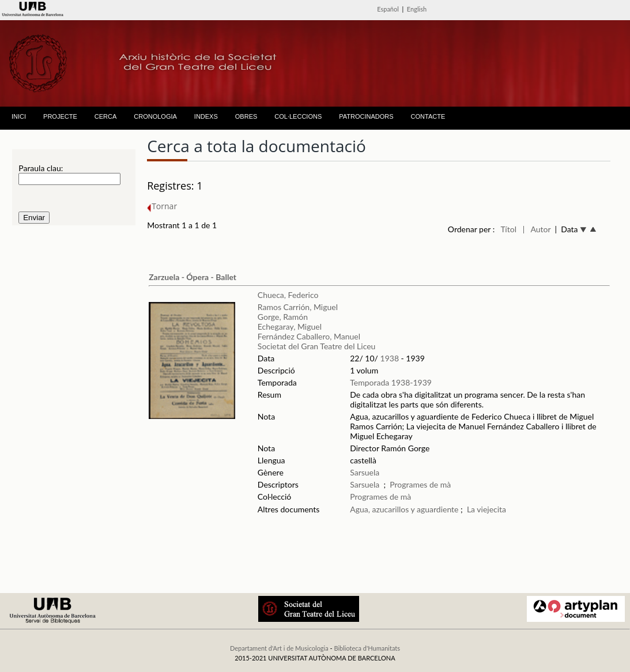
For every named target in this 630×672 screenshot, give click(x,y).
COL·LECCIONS (298, 116)
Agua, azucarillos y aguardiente (404, 509)
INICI (19, 116)
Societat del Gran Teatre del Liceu (317, 346)
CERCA (106, 116)
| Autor (537, 229)
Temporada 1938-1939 (391, 382)
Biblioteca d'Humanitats (367, 648)
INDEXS (206, 116)
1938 (390, 358)
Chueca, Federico (288, 295)
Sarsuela (365, 472)
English (417, 9)
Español (388, 9)
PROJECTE (60, 116)
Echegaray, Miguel (290, 326)
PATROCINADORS (366, 116)
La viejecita (486, 509)
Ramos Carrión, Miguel (298, 307)
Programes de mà (420, 484)
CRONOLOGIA (155, 116)
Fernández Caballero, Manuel (309, 336)
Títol (509, 229)
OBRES (246, 116)
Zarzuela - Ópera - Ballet (193, 277)
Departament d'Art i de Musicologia (279, 648)
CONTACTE (428, 116)
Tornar (162, 206)
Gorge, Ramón (283, 317)
